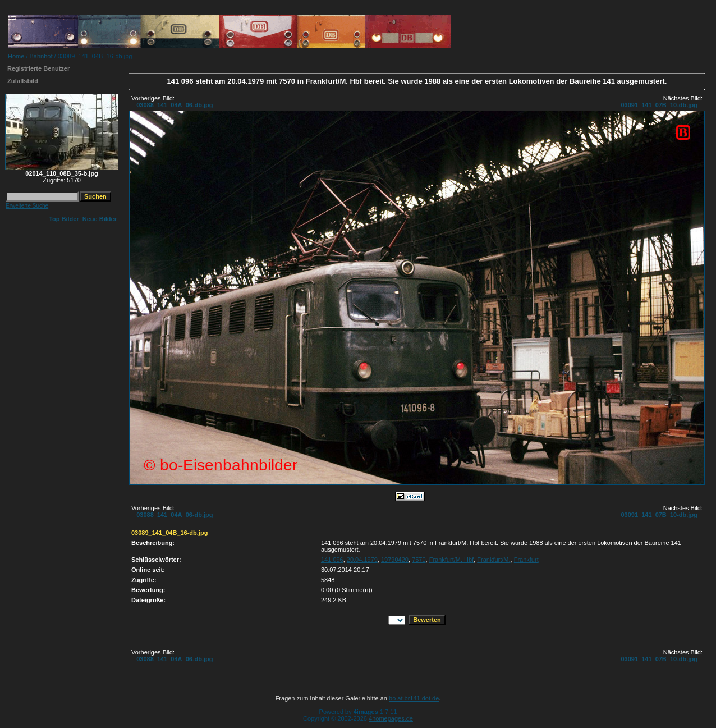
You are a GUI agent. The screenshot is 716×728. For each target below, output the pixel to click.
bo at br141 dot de (414, 698)
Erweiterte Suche (27, 206)
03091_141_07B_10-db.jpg (659, 105)
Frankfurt (526, 560)
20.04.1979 (362, 560)
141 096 (332, 560)
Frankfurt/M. (494, 560)
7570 (419, 560)
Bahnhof (41, 56)
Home (16, 56)
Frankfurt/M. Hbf (451, 560)
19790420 (395, 560)
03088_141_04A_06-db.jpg (175, 105)
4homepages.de (391, 718)
